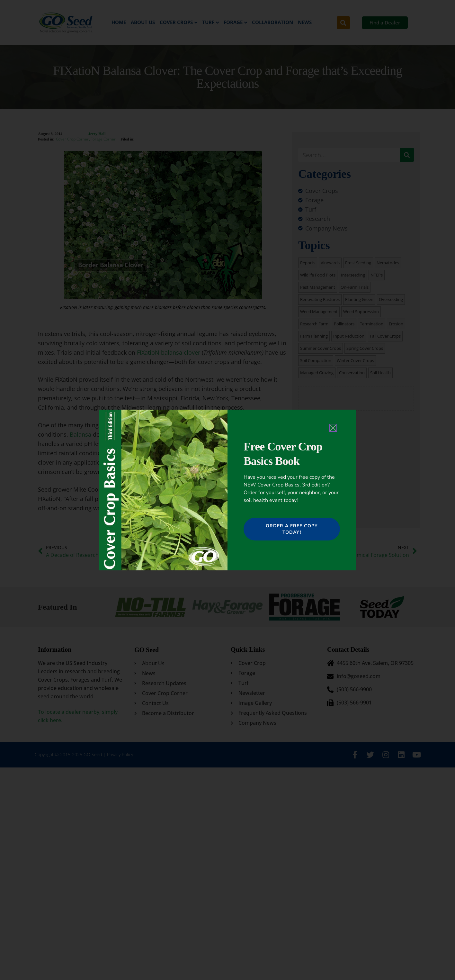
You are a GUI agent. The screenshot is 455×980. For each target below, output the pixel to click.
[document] (227, 490)
